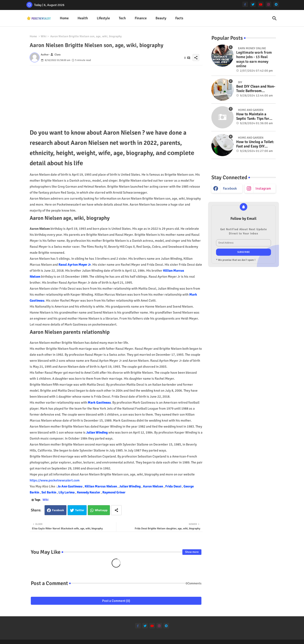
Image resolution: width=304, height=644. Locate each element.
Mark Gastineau (99, 402)
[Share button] (116, 510)
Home (64, 18)
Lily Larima (67, 492)
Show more (192, 552)
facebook (230, 188)
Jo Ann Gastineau (70, 486)
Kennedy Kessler (89, 492)
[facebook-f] (245, 4)
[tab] (64, 18)
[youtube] (261, 4)
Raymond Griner (114, 492)
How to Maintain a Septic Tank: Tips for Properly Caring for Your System (253, 117)
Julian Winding (97, 432)
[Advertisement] (116, 96)
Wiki (44, 36)
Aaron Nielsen (153, 486)
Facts (179, 18)
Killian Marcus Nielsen (101, 486)
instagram (263, 188)
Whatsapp (101, 510)
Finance (141, 18)
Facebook (58, 510)
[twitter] (253, 4)
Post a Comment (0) (116, 601)
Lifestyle (103, 18)
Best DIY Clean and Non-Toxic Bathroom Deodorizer (256, 89)
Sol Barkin (49, 492)
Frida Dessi (174, 486)
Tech (122, 18)
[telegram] (276, 4)
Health (83, 18)
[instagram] (268, 4)
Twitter (80, 510)
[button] (275, 18)
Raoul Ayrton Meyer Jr (75, 265)
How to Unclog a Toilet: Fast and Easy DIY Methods (255, 144)
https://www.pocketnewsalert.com (55, 480)
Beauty (161, 18)
